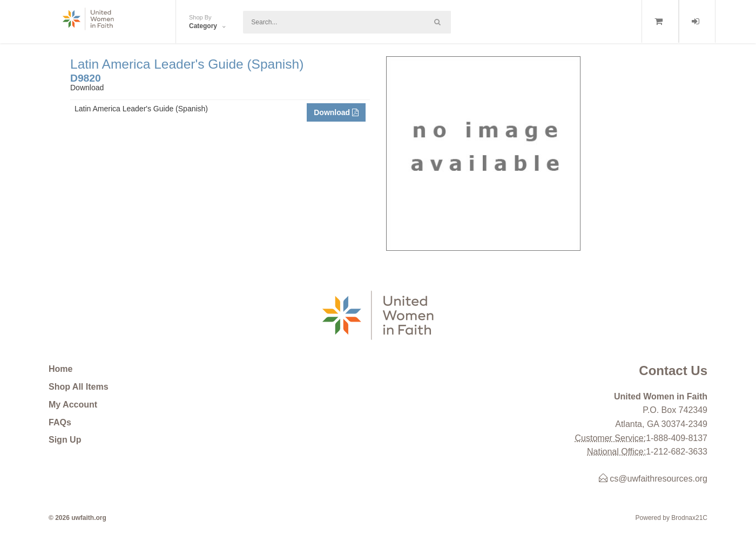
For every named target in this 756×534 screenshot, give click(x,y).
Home (60, 369)
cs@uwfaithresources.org (653, 479)
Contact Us (673, 371)
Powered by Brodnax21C (671, 518)
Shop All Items (79, 387)
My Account (73, 405)
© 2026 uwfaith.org (77, 518)
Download (336, 112)
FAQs (60, 422)
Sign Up (65, 440)
